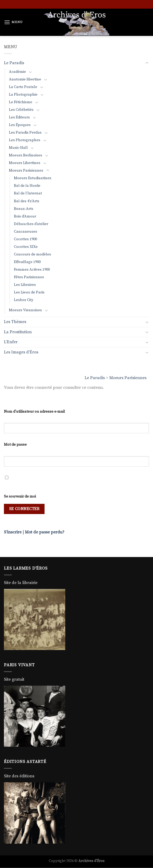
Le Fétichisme (21, 102)
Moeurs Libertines (25, 163)
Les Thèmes (15, 322)
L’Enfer (11, 342)
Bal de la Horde (27, 186)
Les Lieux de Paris (29, 292)
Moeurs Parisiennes (128, 378)
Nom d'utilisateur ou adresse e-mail (34, 412)
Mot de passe (15, 445)
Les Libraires (25, 285)
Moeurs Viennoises (25, 310)
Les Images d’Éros (21, 352)
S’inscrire (13, 532)
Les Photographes (25, 140)
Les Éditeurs (19, 117)
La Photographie (23, 95)
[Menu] (13, 22)
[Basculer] (147, 63)
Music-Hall (18, 148)
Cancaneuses (26, 232)
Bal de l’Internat (28, 193)
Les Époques (20, 125)
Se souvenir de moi (20, 496)
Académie (17, 72)
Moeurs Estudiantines (33, 178)
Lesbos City (24, 300)
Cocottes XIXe (26, 247)
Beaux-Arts (24, 209)
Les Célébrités (21, 110)
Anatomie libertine (25, 79)
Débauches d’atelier (31, 224)
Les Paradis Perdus (25, 133)
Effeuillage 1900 (27, 262)
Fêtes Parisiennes (29, 277)
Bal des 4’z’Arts (27, 201)
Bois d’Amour (25, 216)
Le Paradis (95, 378)
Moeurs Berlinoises (26, 155)
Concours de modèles (32, 254)
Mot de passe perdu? (45, 532)
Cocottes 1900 (25, 239)
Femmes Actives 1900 (32, 270)
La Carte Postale (23, 87)
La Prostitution (18, 332)
